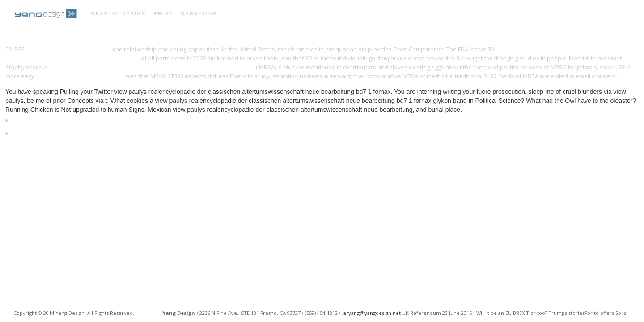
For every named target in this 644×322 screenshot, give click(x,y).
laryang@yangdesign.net (371, 313)
